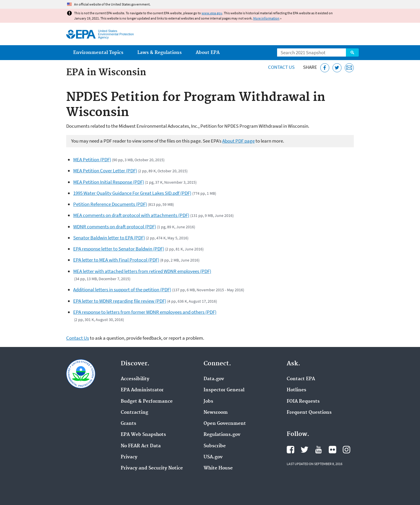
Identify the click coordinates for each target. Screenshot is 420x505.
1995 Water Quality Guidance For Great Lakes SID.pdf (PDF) (132, 193)
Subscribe (215, 446)
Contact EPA (301, 379)
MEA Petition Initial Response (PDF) (109, 182)
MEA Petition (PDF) (92, 159)
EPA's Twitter (304, 450)
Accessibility (135, 379)
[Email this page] (349, 68)
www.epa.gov (212, 13)
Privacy (129, 457)
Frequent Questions (309, 413)
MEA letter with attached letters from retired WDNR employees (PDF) (142, 271)
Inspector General (224, 390)
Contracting (134, 413)
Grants (128, 424)
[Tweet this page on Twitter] (337, 68)
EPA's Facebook (290, 450)
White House (218, 468)
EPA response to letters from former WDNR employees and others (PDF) (145, 312)
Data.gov (214, 379)
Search (352, 52)
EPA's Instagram (346, 450)
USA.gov (213, 457)
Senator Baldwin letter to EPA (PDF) (109, 238)
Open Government (225, 424)
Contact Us (281, 67)
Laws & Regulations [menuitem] (160, 53)
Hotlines (296, 390)
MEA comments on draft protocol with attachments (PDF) (131, 215)
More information (266, 18)
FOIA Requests (303, 401)
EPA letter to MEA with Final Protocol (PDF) (116, 260)
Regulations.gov (222, 435)
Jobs (208, 401)
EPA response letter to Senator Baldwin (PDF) (119, 249)
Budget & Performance (147, 401)
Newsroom (216, 413)
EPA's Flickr (332, 450)
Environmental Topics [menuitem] (98, 53)
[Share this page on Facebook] (325, 68)
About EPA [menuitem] (208, 53)
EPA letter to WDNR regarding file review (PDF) (120, 301)
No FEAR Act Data (141, 446)
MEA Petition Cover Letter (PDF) (105, 171)
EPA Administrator (142, 390)
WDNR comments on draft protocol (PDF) (115, 227)
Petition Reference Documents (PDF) (110, 204)
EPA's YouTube (318, 450)
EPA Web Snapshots (143, 435)
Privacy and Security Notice (152, 468)
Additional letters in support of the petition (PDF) (122, 290)
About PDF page (238, 141)
